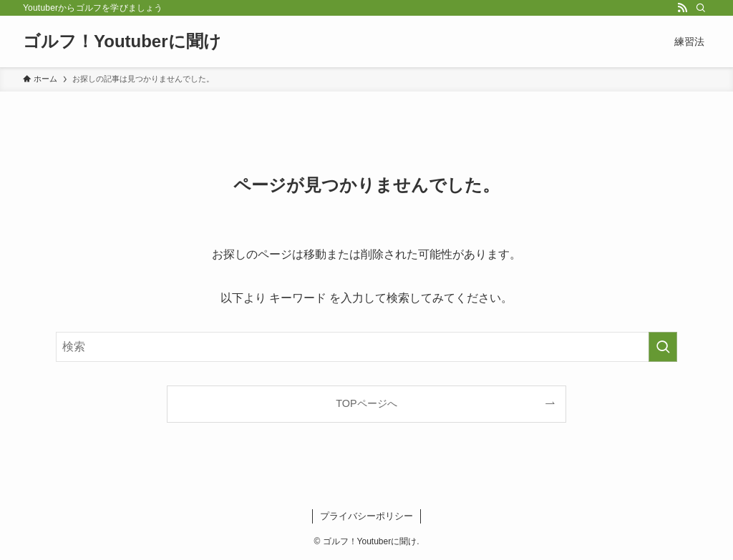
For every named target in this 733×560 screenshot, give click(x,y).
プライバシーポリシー (366, 516)
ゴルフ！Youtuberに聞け (122, 41)
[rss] (682, 8)
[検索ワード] (366, 347)
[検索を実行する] (663, 347)
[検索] (701, 8)
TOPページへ (366, 403)
